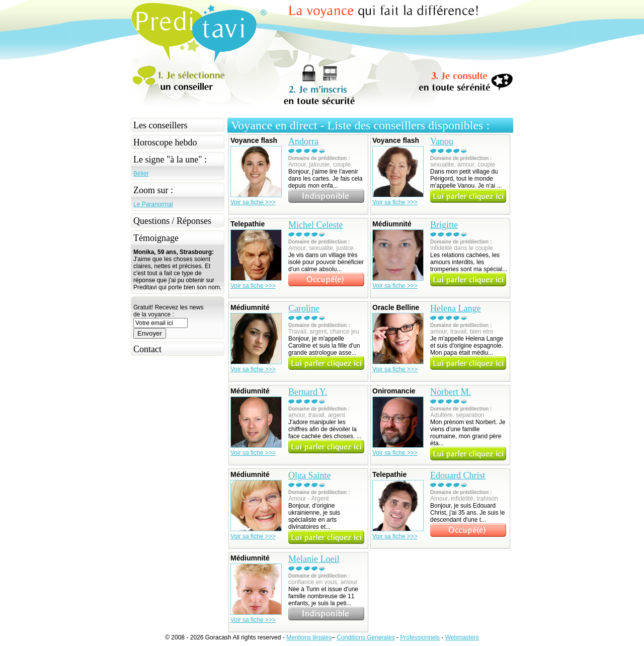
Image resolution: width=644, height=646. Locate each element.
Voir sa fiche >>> (253, 202)
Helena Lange (455, 308)
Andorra (303, 141)
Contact (147, 349)
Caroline (304, 308)
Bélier (141, 174)
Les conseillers (160, 125)
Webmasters (462, 637)
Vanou (442, 141)
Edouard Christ (458, 475)
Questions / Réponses (172, 221)
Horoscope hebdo (165, 142)
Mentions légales (309, 637)
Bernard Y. (308, 392)
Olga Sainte (309, 475)
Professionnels (420, 637)
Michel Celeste (315, 225)
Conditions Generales (366, 637)
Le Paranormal (153, 204)
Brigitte (444, 225)
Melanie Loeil (314, 559)
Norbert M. (451, 392)
